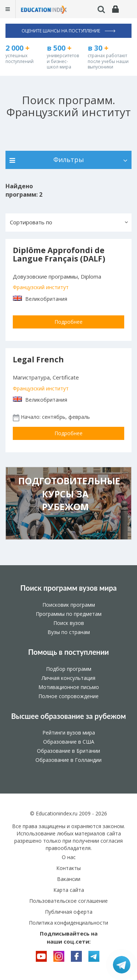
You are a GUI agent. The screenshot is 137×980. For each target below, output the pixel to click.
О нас (69, 857)
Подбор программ (69, 669)
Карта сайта (69, 890)
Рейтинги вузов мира (69, 733)
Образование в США (69, 742)
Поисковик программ (69, 605)
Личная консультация (68, 678)
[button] (68, 223)
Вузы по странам (69, 632)
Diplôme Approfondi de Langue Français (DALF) (59, 254)
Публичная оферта (69, 912)
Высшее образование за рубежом (68, 716)
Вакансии (69, 879)
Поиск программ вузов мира (69, 588)
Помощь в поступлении (68, 652)
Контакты (68, 868)
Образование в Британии (68, 751)
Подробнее (68, 322)
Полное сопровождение (68, 696)
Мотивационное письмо (69, 687)
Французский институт (41, 287)
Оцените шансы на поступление (68, 31)
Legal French (38, 359)
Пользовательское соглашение (68, 901)
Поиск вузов (69, 623)
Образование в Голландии (68, 760)
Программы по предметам (69, 614)
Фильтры (68, 160)
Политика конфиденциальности (68, 923)
